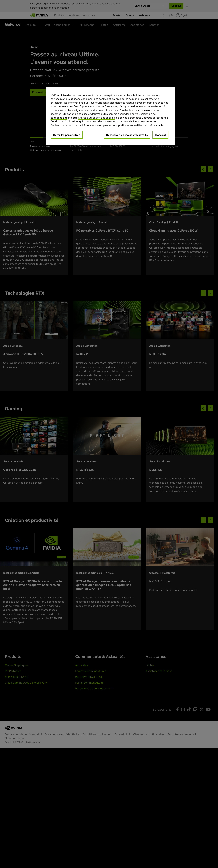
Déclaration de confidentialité (68, 125)
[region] (110, 116)
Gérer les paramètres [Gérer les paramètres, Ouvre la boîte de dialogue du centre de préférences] (67, 135)
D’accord (160, 135)
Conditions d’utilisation (64, 121)
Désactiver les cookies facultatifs (127, 135)
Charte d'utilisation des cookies (96, 118)
